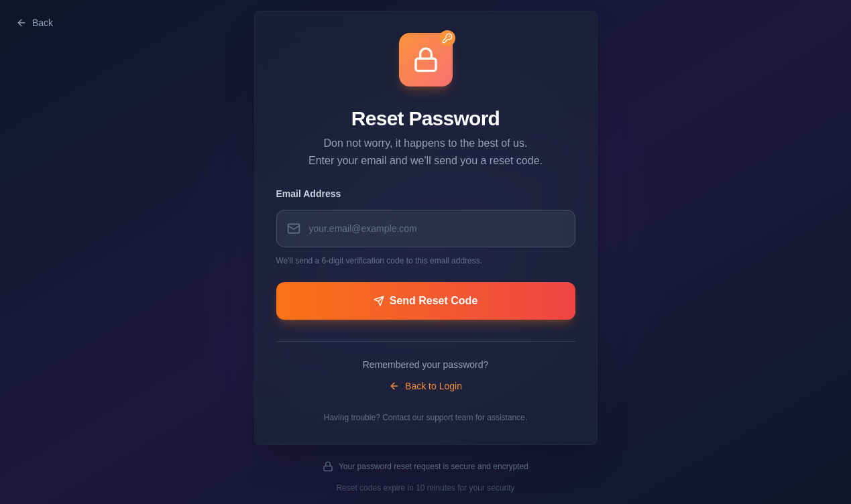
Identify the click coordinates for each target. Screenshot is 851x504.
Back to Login (425, 386)
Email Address (309, 194)
